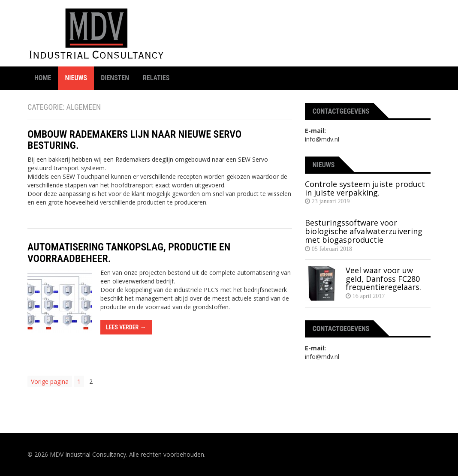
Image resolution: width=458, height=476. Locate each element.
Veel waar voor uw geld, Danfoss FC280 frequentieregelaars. (383, 279)
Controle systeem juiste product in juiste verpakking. (365, 188)
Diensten (115, 78)
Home (43, 78)
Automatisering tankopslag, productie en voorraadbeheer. (129, 253)
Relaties (156, 78)
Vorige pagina (50, 381)
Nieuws (76, 78)
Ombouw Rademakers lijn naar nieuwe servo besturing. (134, 140)
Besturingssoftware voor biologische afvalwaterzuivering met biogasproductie (364, 231)
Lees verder (126, 327)
